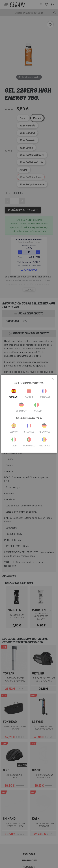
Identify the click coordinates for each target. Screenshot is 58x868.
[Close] (53, 379)
